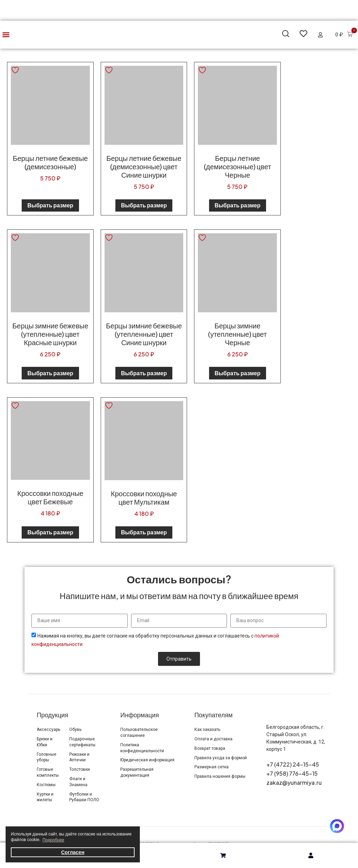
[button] (6, 35)
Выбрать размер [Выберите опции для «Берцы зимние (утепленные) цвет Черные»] (238, 373)
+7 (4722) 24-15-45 (293, 764)
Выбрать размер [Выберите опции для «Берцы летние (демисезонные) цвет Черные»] (238, 205)
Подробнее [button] (53, 840)
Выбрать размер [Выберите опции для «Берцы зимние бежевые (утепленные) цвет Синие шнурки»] (144, 373)
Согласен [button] (73, 852)
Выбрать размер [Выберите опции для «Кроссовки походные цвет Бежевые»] (50, 532)
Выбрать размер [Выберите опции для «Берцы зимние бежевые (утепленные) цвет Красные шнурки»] (50, 373)
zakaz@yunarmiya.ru (294, 782)
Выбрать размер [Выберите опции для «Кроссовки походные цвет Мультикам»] (144, 532)
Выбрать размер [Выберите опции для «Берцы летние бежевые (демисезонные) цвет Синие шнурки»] (144, 205)
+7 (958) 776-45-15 (292, 773)
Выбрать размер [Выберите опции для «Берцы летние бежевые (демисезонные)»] (50, 205)
